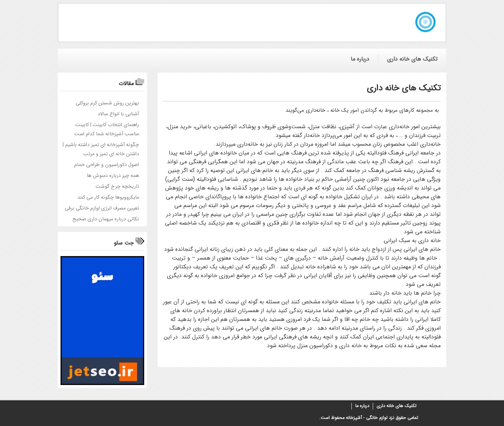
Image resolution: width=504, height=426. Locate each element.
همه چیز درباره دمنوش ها (113, 176)
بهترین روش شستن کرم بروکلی (107, 103)
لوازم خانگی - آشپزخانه (367, 418)
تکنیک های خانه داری (397, 406)
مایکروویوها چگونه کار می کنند (108, 197)
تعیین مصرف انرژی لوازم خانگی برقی (102, 208)
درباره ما (362, 406)
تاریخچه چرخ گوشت (117, 187)
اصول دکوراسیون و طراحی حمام (107, 165)
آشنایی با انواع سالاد (118, 114)
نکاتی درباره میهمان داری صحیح (106, 219)
